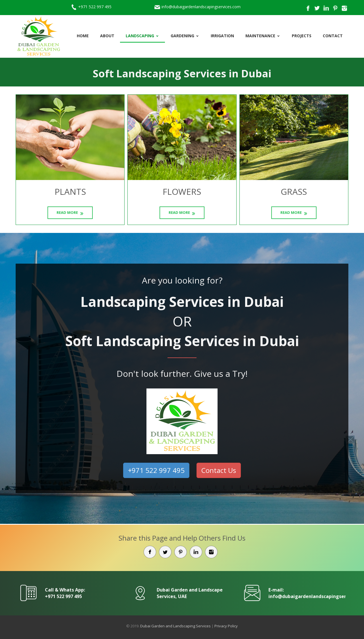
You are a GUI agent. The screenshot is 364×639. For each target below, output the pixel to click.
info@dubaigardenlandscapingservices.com (201, 7)
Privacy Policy (226, 626)
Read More (67, 212)
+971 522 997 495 (95, 7)
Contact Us (219, 470)
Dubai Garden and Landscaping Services (175, 626)
